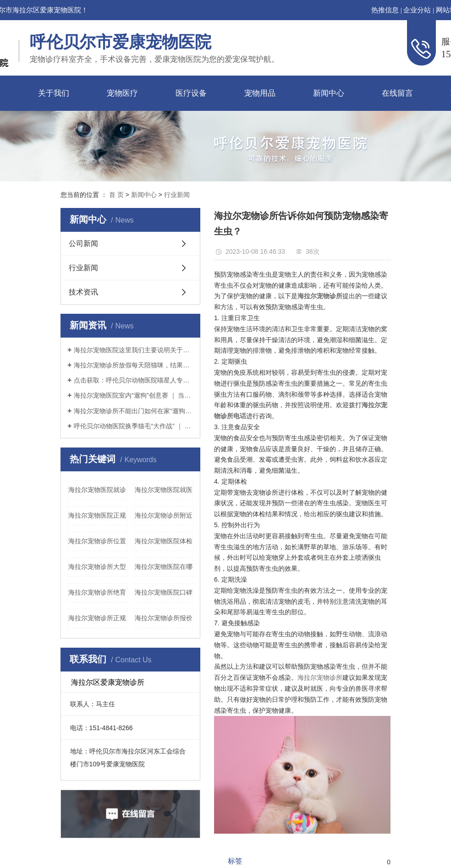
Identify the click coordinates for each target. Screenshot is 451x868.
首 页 (116, 195)
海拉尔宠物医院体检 (164, 541)
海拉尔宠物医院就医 (164, 490)
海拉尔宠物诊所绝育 (97, 592)
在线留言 (397, 93)
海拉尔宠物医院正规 (97, 515)
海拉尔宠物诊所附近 (164, 515)
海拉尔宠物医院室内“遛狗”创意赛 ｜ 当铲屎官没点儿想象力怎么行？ (134, 395)
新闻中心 (329, 93)
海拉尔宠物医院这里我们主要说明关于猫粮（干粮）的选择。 (134, 350)
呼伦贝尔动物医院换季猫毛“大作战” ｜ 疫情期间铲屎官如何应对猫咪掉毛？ (134, 426)
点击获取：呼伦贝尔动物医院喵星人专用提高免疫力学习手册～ (134, 380)
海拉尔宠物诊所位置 (97, 541)
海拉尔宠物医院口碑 (164, 592)
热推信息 (385, 10)
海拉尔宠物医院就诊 (97, 490)
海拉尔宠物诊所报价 (164, 618)
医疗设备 (191, 93)
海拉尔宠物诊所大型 (97, 567)
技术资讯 (83, 292)
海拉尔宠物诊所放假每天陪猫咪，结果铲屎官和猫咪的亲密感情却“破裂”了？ (134, 365)
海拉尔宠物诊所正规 (97, 618)
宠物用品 (260, 93)
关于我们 (54, 93)
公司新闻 (83, 243)
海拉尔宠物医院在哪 (164, 567)
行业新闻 (177, 195)
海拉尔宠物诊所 (320, 677)
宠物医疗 (122, 93)
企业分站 (417, 10)
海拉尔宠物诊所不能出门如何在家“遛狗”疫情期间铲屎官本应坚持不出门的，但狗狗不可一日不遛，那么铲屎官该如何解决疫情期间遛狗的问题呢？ (134, 411)
